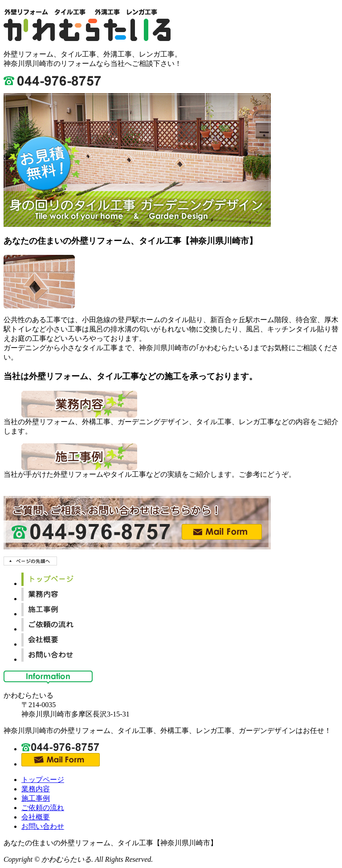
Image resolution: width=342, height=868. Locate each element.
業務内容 (36, 789)
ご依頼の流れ (43, 808)
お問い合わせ (43, 826)
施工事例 (36, 798)
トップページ (43, 780)
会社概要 (36, 817)
